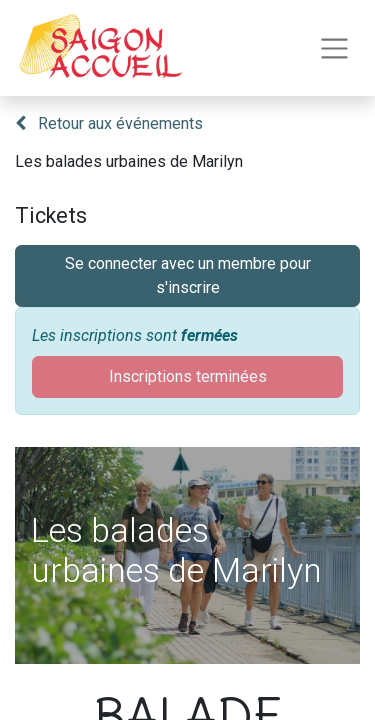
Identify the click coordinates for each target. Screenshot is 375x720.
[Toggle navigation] (334, 48)
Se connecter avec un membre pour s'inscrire (188, 275)
